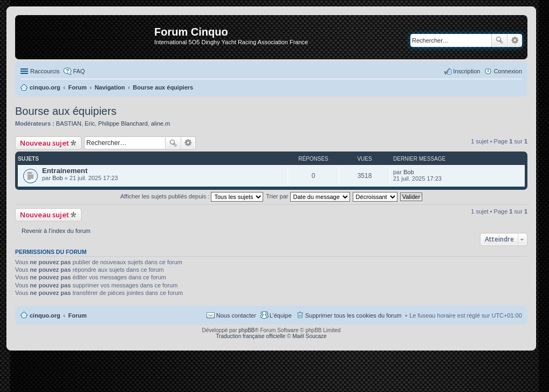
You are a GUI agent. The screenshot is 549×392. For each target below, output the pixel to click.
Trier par (308, 196)
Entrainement (65, 171)
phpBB (246, 330)
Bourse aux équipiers (66, 111)
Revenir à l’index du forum (56, 231)
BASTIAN (69, 123)
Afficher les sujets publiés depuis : (192, 196)
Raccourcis (45, 71)
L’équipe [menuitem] (281, 315)
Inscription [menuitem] (466, 71)
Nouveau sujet (44, 143)
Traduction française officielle (251, 336)
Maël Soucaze (309, 336)
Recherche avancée (515, 40)
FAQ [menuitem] (79, 71)
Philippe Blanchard (123, 123)
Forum (78, 315)
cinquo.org (45, 315)
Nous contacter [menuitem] (236, 315)
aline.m (160, 123)
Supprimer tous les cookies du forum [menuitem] (354, 315)
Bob (58, 178)
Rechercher (499, 40)
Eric (90, 123)
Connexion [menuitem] (508, 71)
